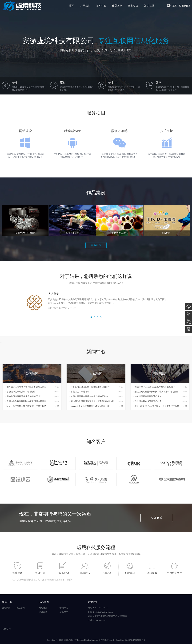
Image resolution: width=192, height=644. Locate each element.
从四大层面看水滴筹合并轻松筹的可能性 (89, 396)
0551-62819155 (188, 314)
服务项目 (133, 6)
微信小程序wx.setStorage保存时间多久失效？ (155, 387)
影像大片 (64, 612)
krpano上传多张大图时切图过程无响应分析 (90, 406)
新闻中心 (101, 6)
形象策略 (43, 612)
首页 (71, 6)
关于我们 (85, 6)
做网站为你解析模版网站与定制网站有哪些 (26, 401)
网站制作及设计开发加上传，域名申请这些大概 (92, 401)
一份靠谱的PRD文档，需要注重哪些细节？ (90, 387)
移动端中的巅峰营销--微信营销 (21, 392)
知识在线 (149, 6)
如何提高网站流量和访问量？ (148, 396)
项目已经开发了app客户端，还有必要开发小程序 (157, 406)
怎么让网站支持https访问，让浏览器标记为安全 (156, 392)
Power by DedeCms (116, 640)
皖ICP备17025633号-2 (135, 640)
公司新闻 (6, 608)
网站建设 (43, 608)
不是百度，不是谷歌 (80, 392)
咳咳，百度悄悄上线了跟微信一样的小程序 (26, 406)
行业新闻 (20, 608)
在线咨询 (188, 307)
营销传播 (64, 608)
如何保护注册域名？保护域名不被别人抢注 (26, 387)
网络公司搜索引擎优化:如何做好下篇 (24, 396)
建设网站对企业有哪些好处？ (148, 401)
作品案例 (117, 6)
